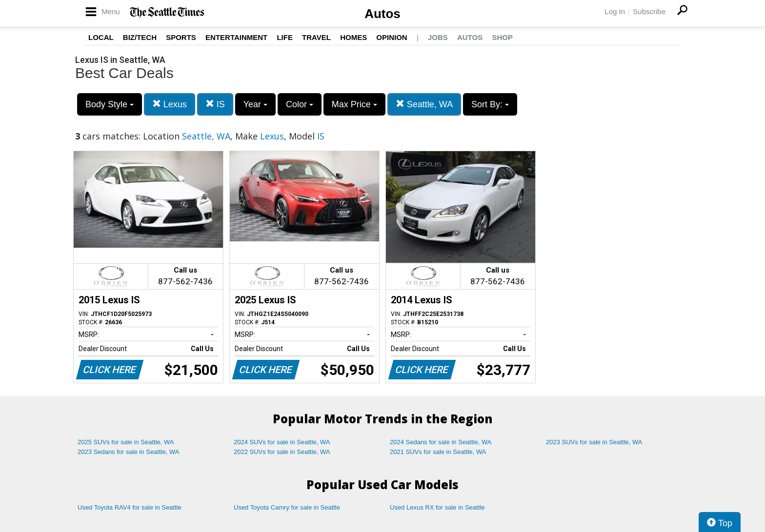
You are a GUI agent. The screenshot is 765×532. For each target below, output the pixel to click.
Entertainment (236, 37)
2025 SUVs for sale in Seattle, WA (126, 442)
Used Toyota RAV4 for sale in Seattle (130, 507)
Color (300, 104)
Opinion (392, 37)
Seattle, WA (424, 104)
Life (285, 37)
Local (101, 37)
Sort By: (490, 104)
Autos (382, 14)
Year (255, 104)
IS (215, 104)
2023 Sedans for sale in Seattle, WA (128, 452)
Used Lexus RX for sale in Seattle (437, 507)
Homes (353, 37)
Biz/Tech (140, 37)
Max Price (354, 104)
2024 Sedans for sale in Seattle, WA (441, 442)
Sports (181, 37)
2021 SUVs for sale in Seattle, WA (438, 452)
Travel (316, 37)
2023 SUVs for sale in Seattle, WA (594, 442)
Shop (502, 37)
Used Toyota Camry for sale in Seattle (287, 507)
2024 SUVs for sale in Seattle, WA (282, 442)
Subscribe (649, 11)
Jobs (438, 37)
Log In (615, 11)
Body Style (110, 104)
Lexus (170, 104)
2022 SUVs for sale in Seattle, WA (282, 452)
